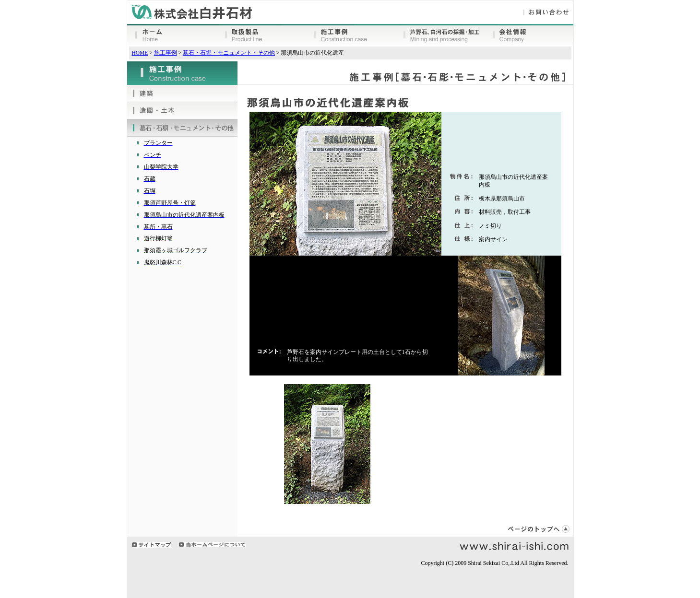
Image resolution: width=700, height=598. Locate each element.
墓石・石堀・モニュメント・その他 (229, 53)
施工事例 (166, 53)
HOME (140, 53)
